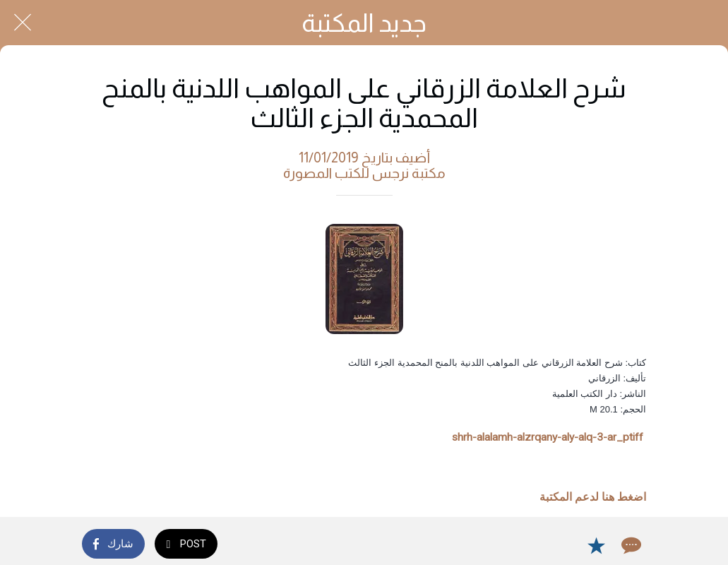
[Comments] (630, 545)
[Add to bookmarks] (596, 545)
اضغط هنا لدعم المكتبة (593, 497)
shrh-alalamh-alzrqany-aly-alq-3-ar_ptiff (548, 437)
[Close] (23, 23)
